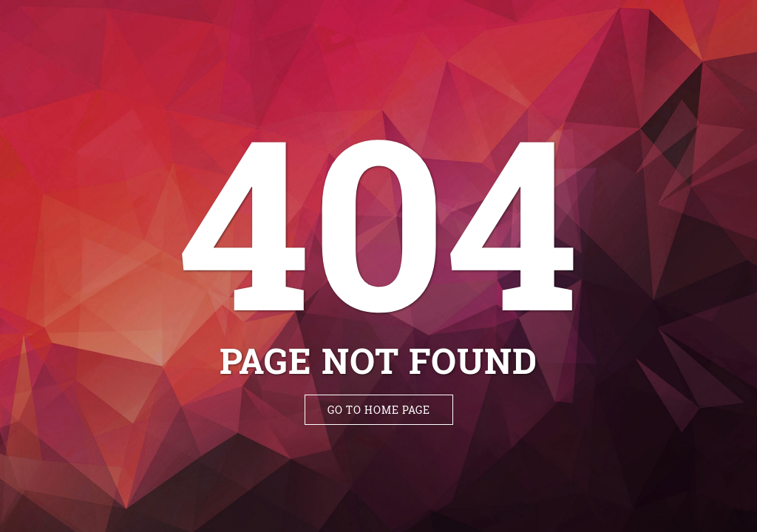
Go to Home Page (379, 410)
